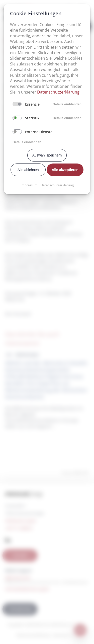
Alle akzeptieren (65, 170)
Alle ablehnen (28, 170)
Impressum (29, 185)
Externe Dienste (39, 132)
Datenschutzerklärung (58, 92)
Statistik (32, 118)
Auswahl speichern (47, 155)
